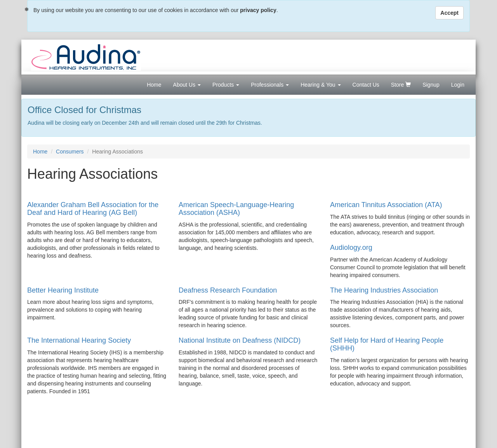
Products (226, 85)
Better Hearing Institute (63, 290)
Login (458, 85)
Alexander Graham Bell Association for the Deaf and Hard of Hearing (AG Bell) (93, 209)
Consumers (70, 152)
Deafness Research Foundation (228, 290)
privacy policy (258, 10)
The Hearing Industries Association (384, 290)
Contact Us (366, 85)
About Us (187, 85)
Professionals (270, 85)
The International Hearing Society (79, 340)
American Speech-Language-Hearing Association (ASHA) (236, 209)
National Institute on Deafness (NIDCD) (240, 340)
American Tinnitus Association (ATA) (386, 205)
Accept (449, 13)
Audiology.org (351, 248)
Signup (431, 85)
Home (154, 85)
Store (401, 85)
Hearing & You (321, 85)
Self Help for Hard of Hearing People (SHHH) (387, 344)
